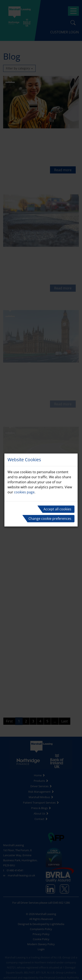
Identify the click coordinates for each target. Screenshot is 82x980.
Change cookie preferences (50, 519)
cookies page (24, 492)
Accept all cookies (57, 509)
